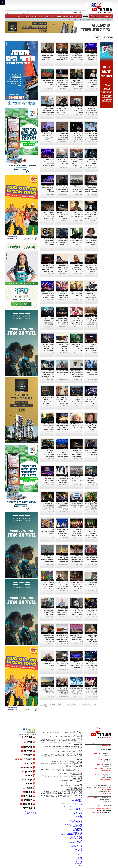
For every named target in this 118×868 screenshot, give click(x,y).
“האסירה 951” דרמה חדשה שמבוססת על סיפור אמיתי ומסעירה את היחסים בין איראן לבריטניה (48, 245)
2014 (57, 704)
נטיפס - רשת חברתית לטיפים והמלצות (71, 803)
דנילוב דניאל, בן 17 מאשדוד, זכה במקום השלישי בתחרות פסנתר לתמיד (48, 348)
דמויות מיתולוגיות (65, 776)
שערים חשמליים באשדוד (75, 833)
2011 (46, 704)
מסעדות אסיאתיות (68, 741)
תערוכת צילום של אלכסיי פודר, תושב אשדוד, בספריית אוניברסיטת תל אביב (76, 375)
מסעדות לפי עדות (64, 742)
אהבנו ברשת (74, 792)
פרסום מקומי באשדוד (76, 808)
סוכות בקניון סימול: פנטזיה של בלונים (48, 531)
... (53, 86)
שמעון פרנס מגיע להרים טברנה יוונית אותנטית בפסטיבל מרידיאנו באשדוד (91, 137)
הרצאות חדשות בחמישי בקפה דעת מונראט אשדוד (76, 505)
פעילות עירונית (69, 764)
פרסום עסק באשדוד (76, 800)
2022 (87, 704)
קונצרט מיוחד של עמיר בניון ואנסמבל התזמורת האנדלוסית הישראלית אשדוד (62, 190)
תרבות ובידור (100, 40)
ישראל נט (79, 802)
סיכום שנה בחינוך (71, 756)
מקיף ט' (80, 857)
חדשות (105, 16)
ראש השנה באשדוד (70, 794)
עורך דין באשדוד (78, 848)
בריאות (60, 764)
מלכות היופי (79, 861)
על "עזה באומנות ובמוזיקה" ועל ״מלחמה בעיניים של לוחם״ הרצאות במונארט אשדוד (91, 507)
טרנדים (63, 783)
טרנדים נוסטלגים (53, 776)
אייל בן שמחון (78, 804)
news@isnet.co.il (105, 780)
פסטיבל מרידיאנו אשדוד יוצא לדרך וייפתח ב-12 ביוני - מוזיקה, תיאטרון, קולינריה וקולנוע (77, 163)
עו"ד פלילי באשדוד (77, 845)
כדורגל (55, 749)
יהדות (66, 792)
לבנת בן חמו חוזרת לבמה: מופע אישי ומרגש (62, 373)
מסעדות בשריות (78, 739)
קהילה (79, 16)
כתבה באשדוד (78, 841)
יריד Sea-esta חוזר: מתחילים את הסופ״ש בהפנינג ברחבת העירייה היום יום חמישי (77, 84)
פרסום (80, 852)
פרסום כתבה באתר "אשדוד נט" (73, 807)
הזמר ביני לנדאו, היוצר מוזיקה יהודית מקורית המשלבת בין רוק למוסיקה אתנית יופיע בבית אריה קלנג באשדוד (63, 588)
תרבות (85, 16)
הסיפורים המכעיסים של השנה (69, 757)
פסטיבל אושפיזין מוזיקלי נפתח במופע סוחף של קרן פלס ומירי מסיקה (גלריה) (63, 533)
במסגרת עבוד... (92, 375)
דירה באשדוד (78, 844)
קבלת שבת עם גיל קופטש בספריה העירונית (48, 664)
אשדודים (65, 733)
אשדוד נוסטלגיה (77, 775)
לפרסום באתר (58, 13)
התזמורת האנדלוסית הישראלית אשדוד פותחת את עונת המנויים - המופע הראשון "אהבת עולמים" (62, 456)
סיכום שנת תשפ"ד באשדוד (74, 767)
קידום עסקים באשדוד (76, 810)
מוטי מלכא (79, 860)
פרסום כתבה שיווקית (76, 839)
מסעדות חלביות (66, 739)
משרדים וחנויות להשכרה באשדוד (73, 824)
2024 (95, 704)
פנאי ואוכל (59, 792)
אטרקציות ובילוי (71, 783)
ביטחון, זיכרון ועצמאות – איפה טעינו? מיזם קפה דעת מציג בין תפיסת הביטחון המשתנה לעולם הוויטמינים (91, 245)
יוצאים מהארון (74, 734)
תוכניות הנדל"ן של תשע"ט (55, 794)
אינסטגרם (55, 761)
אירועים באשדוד (78, 827)
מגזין (81, 750)
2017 (68, 704)
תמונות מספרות (66, 752)
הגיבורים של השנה (77, 754)
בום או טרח (73, 733)
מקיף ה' (80, 859)
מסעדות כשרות (53, 742)
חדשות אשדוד (78, 735)
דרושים (65, 16)
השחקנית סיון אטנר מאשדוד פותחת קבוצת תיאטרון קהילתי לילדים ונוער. (77, 613)
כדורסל (61, 749)
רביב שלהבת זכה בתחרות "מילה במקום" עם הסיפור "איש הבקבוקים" (48, 639)
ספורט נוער (69, 749)
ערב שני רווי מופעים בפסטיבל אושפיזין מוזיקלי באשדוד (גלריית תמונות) (77, 533)
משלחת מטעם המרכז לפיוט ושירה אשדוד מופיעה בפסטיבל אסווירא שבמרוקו (91, 322)
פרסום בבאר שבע (77, 823)
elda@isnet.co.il (106, 770)
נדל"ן (50, 737)
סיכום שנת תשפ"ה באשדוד (74, 790)
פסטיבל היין (79, 856)
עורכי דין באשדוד (65, 786)
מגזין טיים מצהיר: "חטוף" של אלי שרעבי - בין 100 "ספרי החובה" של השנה (48, 401)
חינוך (27, 16)
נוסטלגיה (57, 752)
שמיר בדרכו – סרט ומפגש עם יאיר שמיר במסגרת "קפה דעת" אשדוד (62, 216)
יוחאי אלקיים (79, 864)
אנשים (52, 733)
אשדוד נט (110, 40)
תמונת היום (63, 761)
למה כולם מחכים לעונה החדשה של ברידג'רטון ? (77, 294)
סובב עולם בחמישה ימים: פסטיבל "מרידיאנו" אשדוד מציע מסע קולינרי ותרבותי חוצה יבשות (91, 86)
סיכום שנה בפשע (59, 756)
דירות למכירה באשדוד (76, 819)
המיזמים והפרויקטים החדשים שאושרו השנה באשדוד (67, 791)
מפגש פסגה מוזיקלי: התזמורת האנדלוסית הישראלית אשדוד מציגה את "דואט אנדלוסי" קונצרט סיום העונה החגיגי (48, 165)
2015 (61, 704)
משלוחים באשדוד (77, 816)
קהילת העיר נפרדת (71, 765)
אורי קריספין (96, 774)
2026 (46, 707)
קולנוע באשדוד (106, 19)
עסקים (72, 16)
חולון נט (80, 851)
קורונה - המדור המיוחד (75, 787)
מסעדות (80, 738)
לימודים (72, 780)
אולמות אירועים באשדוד (75, 843)
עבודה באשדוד (78, 840)
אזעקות (80, 855)
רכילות (92, 16)
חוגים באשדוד (73, 19)
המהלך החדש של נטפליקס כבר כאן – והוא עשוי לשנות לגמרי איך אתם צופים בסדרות (48, 269)
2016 (64, 704)
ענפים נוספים (78, 749)
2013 (53, 704)
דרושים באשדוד (78, 828)
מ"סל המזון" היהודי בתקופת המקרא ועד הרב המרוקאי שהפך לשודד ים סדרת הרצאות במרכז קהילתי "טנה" (63, 615)
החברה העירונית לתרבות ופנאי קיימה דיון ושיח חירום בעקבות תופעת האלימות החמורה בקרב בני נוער (77, 192)
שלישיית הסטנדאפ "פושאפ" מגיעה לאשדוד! (91, 452)
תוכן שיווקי (79, 780)
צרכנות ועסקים (78, 779)
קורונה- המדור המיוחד (76, 788)
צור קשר (20, 16)
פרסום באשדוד (78, 836)
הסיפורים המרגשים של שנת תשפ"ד (70, 769)
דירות (59, 16)
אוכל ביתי (78, 741)
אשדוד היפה (78, 764)
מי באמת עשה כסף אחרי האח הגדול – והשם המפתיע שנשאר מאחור (63, 269)
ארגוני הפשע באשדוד (66, 737)
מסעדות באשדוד (77, 818)
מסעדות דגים (56, 739)
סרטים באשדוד (76, 796)
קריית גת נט (79, 849)
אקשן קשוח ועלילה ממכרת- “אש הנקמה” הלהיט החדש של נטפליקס (91, 163)
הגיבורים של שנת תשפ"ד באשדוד (72, 768)
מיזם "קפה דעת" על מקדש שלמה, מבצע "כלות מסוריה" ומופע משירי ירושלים (48, 137)
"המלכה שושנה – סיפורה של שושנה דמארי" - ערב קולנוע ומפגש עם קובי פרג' (91, 216)
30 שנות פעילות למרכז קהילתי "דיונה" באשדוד (48, 82)
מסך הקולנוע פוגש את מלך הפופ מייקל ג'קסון (77, 214)
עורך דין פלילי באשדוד (76, 847)
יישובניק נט (79, 812)
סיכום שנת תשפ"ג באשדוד (74, 753)
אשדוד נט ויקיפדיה (77, 837)
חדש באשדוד (64, 780)
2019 (76, 704)
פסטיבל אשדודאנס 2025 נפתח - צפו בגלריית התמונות (62, 664)
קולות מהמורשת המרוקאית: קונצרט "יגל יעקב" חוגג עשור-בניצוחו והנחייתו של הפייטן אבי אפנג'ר (76, 350)
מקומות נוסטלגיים (77, 776)
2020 (79, 704)
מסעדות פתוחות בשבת (54, 741)
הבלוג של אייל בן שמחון (76, 773)
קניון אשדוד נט (55, 796)
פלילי (56, 737)
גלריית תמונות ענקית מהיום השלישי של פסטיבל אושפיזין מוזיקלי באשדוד (92, 533)
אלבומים (79, 760)
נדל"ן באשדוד (78, 799)
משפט (46, 16)
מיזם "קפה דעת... (77, 428)
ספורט (99, 16)
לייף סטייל (79, 782)
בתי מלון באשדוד (77, 811)
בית (111, 16)
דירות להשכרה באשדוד (76, 820)
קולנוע (53, 16)
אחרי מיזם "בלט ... (63, 163)
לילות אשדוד (72, 761)
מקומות (58, 733)
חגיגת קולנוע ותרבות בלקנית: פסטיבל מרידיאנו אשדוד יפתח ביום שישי (77, 58)
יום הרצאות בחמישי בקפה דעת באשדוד (91, 584)
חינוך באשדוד (66, 796)
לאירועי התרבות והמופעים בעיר (89, 19)
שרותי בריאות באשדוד (76, 825)
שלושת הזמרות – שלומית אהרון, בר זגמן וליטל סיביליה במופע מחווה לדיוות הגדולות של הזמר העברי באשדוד (62, 483)
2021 (83, 704)
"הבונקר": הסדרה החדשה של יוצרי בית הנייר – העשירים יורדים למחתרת (48, 428)
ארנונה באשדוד (78, 831)
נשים (81, 792)
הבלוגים (80, 772)
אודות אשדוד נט (36, 16)
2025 (42, 707)
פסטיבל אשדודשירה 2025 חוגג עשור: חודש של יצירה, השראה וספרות (48, 375)
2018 (72, 704)
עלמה (80, 865)
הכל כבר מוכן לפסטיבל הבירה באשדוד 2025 (48, 690)
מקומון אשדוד (78, 815)
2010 (42, 704)
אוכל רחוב (71, 743)
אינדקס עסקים (50, 792)
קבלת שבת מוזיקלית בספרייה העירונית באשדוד (77, 479)
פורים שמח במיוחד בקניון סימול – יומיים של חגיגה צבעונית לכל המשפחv (62, 296)
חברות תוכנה (46, 791)
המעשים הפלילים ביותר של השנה (62, 795)
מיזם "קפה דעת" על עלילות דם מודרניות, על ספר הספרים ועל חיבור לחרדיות (91, 190)
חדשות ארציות (78, 737)
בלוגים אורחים (63, 773)
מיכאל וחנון (79, 862)
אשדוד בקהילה (78, 762)
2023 (91, 704)
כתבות (80, 752)
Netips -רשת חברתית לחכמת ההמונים (71, 835)
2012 (49, 704)
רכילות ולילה (78, 731)
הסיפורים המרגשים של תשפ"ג (61, 754)
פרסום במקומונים (77, 814)
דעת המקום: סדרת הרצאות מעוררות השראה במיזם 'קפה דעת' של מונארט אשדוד (91, 481)
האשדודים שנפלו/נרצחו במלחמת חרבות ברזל (67, 771)
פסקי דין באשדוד (77, 786)
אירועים (80, 761)
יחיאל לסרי (79, 853)
